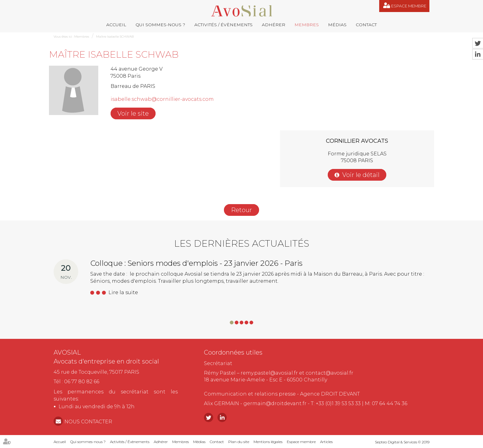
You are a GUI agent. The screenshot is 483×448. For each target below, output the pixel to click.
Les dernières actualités (242, 243)
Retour (241, 210)
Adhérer (274, 25)
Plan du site (239, 442)
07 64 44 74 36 (390, 403)
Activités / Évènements (223, 25)
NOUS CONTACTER (88, 422)
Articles (326, 442)
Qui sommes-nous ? (160, 25)
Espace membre (409, 6)
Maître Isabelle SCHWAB (115, 37)
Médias (337, 25)
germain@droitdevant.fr (275, 403)
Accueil (116, 25)
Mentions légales (268, 442)
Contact (366, 25)
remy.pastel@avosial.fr (269, 373)
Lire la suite (123, 292)
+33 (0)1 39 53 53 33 (338, 403)
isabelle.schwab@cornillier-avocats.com (162, 99)
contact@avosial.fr (329, 373)
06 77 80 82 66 (82, 382)
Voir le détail (361, 175)
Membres (307, 25)
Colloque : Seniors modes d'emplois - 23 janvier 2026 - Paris (196, 263)
